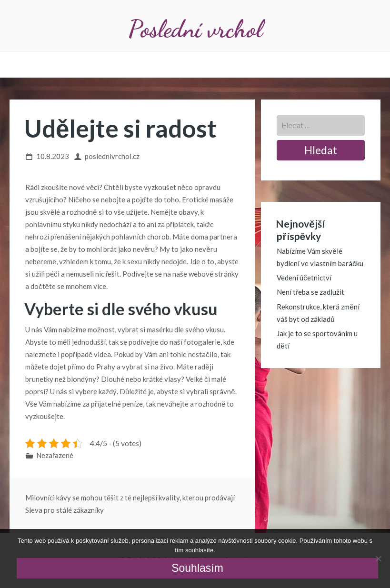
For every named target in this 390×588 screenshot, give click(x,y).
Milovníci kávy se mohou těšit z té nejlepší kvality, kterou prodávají (130, 498)
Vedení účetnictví (304, 278)
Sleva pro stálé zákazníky (65, 510)
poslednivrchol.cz (112, 156)
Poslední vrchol (195, 29)
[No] (378, 558)
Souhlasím (197, 568)
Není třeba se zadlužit (310, 292)
